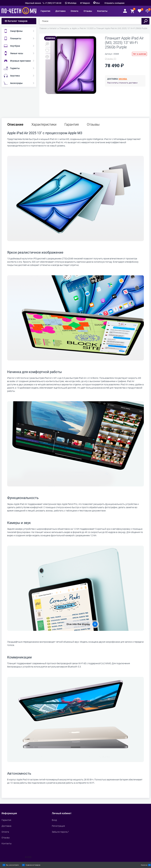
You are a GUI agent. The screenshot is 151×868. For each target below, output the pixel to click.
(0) (111, 59)
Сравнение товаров (33, 865)
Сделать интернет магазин (12, 857)
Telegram (86, 3)
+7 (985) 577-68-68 (53, 3)
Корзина (144, 865)
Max (97, 3)
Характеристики (44, 125)
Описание (15, 125)
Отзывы (93, 125)
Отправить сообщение (114, 3)
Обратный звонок (33, 3)
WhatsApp (71, 3)
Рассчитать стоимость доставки (122, 83)
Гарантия (72, 125)
